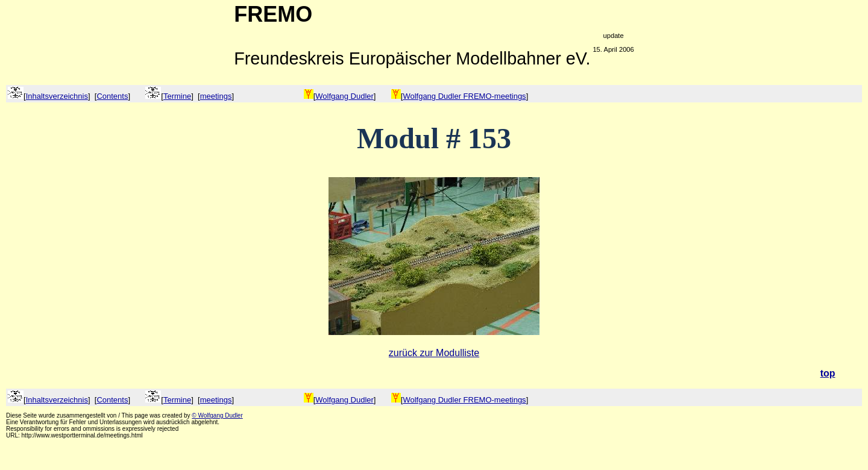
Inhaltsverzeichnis (57, 96)
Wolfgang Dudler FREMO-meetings (464, 96)
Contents (112, 96)
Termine (177, 96)
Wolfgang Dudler (344, 96)
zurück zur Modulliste (434, 353)
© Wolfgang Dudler (217, 415)
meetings (216, 96)
